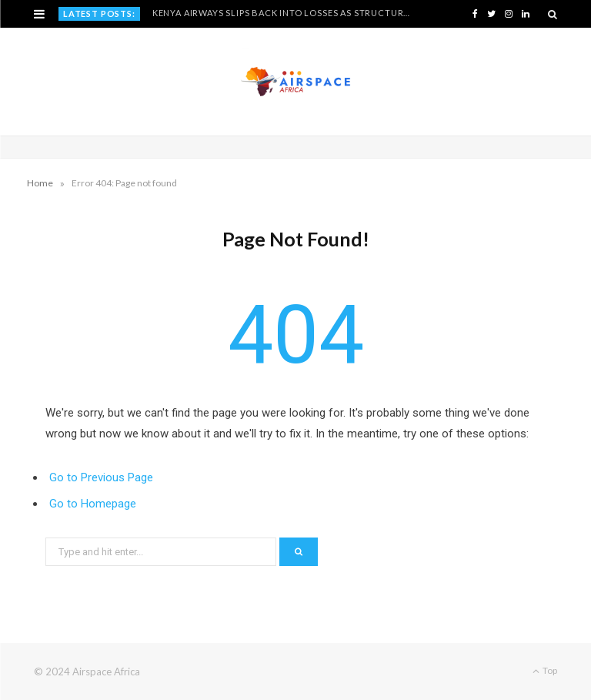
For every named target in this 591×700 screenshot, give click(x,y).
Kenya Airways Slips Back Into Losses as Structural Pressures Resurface (286, 13)
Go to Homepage (93, 504)
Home (40, 183)
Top (545, 670)
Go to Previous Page (101, 477)
